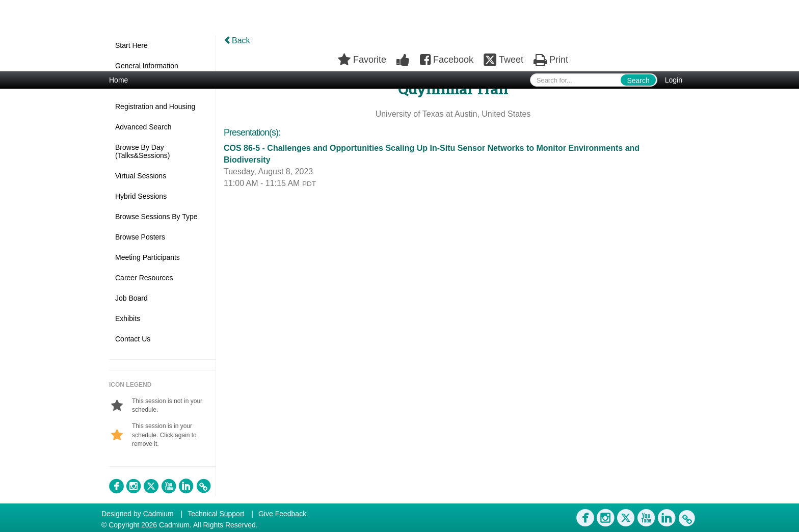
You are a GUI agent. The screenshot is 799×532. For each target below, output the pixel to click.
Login (674, 80)
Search (638, 81)
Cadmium (158, 514)
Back (237, 41)
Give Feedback (282, 514)
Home (118, 80)
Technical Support (216, 514)
